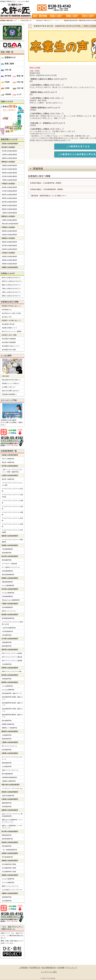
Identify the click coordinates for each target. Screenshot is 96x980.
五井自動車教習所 (7, 607)
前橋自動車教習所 (7, 582)
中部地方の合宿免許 (8, 184)
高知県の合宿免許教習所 (9, 249)
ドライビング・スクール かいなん (12, 788)
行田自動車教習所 (7, 596)
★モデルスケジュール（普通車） (12, 331)
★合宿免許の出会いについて (11, 346)
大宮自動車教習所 (7, 549)
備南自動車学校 (7, 803)
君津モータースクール (9, 611)
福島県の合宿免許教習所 (9, 158)
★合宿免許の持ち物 (8, 324)
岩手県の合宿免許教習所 (9, 151)
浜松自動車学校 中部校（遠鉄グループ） (12, 710)
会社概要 (61, 968)
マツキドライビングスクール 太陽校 (12, 502)
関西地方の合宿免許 (8, 216)
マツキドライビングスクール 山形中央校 (12, 496)
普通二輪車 (9, 64)
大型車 (7, 88)
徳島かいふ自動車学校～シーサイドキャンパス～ (12, 827)
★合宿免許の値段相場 (9, 339)
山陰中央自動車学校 (8, 796)
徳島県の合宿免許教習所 (9, 242)
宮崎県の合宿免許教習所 (9, 264)
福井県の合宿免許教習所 (9, 195)
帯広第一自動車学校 (8, 462)
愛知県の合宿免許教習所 (9, 209)
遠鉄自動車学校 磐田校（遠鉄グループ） (12, 716)
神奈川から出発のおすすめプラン (12, 281)
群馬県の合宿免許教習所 (9, 173)
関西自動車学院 (7, 835)
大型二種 (20, 88)
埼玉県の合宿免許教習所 (9, 176)
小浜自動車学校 (7, 664)
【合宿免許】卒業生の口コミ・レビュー (48, 20)
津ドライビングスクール (9, 746)
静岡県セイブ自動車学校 (9, 728)
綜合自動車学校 (7, 721)
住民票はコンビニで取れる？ (11, 383)
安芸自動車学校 (7, 846)
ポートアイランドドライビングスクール (12, 758)
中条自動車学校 (7, 635)
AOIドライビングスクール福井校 (12, 653)
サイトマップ (72, 968)
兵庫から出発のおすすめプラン (11, 292)
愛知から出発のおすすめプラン (11, 285)
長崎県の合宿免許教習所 (9, 260)
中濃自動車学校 (7, 679)
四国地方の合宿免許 (8, 238)
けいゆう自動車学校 (8, 879)
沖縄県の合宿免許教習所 (10, 267)
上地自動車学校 (7, 735)
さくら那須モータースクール (11, 567)
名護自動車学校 (7, 897)
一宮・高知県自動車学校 (9, 850)
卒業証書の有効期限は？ (9, 394)
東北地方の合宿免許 (8, 147)
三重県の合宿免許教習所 (9, 213)
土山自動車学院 (7, 766)
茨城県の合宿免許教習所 (9, 165)
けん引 (19, 94)
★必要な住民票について (9, 328)
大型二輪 (8, 70)
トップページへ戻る (49, 972)
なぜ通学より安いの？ (9, 387)
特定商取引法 (35, 968)
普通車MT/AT (10, 57)
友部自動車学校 (7, 553)
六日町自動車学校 (7, 631)
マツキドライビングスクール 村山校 (12, 490)
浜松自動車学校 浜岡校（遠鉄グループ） (12, 698)
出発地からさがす (8, 273)
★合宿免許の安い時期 (9, 350)
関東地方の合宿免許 (8, 162)
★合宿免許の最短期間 (9, 342)
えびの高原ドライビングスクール (12, 890)
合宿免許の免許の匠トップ (8, 20)
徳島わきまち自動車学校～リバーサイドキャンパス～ (12, 821)
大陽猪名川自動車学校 (9, 781)
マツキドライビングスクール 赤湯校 (12, 525)
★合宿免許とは (7, 310)
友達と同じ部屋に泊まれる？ (11, 391)
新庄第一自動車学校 (8, 479)
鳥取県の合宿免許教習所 (9, 231)
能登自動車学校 (7, 646)
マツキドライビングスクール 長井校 (12, 519)
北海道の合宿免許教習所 (10, 144)
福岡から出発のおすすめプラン (11, 296)
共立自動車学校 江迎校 (9, 872)
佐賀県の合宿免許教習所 (9, 256)
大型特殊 (8, 94)
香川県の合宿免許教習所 (9, 246)
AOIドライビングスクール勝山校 (12, 657)
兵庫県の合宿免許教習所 (9, 220)
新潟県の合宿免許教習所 (9, 187)
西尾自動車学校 (7, 739)
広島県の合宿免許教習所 (9, 235)
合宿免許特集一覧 (26, 20)
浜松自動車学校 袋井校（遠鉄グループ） (12, 704)
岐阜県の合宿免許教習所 (9, 202)
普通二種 (20, 76)
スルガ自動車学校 (7, 686)
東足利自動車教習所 (8, 575)
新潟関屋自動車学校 (8, 618)
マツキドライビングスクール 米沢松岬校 (12, 531)
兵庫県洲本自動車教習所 (9, 777)
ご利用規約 (23, 968)
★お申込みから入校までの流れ (11, 313)
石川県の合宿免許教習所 (9, 191)
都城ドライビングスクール (10, 886)
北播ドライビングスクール (10, 770)
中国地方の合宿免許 (8, 227)
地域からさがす (7, 102)
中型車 (7, 82)
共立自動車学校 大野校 (9, 868)
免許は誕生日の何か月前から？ (11, 380)
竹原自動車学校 (7, 807)
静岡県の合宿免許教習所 (9, 205)
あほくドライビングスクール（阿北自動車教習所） (12, 815)
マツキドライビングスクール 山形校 (12, 508)
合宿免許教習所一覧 (9, 451)
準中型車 (8, 76)
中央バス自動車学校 (8, 459)
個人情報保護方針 (49, 968)
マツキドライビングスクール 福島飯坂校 (12, 541)
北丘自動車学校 (7, 901)
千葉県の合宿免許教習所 (9, 180)
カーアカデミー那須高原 (9, 564)
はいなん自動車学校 (8, 690)
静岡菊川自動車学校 (8, 724)
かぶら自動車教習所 (8, 585)
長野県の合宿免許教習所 (9, 198)
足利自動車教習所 (7, 571)
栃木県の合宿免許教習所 (9, 169)
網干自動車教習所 (7, 774)
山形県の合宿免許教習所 (9, 155)
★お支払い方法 (7, 317)
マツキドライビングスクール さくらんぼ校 (12, 484)
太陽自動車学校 (7, 642)
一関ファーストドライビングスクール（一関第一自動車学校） (12, 471)
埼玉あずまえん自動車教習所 (11, 600)
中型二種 (20, 82)
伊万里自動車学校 (7, 857)
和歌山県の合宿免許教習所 (10, 224)
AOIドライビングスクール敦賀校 (12, 661)
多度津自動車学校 (7, 839)
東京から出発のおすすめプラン (11, 278)
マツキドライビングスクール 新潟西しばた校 (12, 623)
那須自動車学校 (7, 560)
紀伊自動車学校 (7, 750)
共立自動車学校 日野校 (9, 864)
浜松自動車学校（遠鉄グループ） (12, 693)
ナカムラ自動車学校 (8, 882)
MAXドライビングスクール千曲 (12, 671)
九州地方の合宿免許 (8, 253)
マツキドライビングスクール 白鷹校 (12, 513)
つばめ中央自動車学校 (9, 628)
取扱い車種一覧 (7, 52)
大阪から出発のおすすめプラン (11, 288)
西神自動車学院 (7, 763)
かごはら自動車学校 (8, 593)
